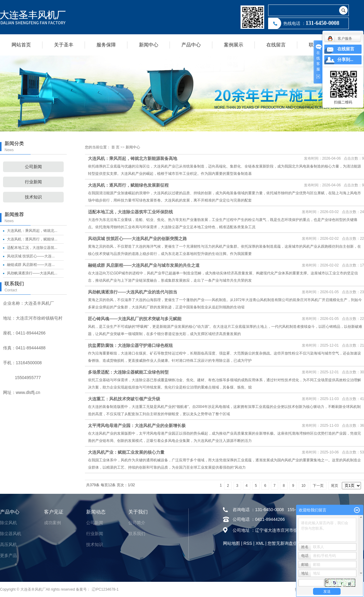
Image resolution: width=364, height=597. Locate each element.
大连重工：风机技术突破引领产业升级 (124, 399)
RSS (248, 543)
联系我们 (137, 534)
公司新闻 (33, 167)
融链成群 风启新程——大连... (31, 265)
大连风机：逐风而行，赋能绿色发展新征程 (128, 185)
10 (303, 486)
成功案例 (52, 523)
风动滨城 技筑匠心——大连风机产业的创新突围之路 (137, 239)
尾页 (335, 486)
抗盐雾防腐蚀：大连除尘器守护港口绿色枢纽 (130, 345)
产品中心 (191, 45)
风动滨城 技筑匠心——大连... (31, 256)
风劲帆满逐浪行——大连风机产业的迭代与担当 (133, 292)
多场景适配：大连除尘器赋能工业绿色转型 (128, 372)
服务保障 (106, 45)
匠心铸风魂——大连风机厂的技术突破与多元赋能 (135, 319)
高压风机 (8, 544)
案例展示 (234, 45)
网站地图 (231, 543)
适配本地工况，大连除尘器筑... (32, 248)
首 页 (115, 147)
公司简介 (137, 523)
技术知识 (33, 197)
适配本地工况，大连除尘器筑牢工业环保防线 (130, 212)
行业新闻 (33, 182)
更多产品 (8, 555)
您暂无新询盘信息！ (287, 543)
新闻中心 (149, 45)
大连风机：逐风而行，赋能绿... (32, 239)
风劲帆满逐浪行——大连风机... (32, 273)
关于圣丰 (64, 45)
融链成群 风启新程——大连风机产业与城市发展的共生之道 (144, 265)
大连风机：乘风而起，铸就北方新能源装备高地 (133, 158)
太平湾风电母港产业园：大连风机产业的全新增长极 (137, 426)
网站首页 (21, 45)
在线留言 (276, 45)
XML (260, 543)
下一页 (318, 486)
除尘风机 (8, 523)
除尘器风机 (11, 534)
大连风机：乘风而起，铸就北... (32, 231)
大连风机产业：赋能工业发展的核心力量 (126, 452)
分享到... (345, 60)
